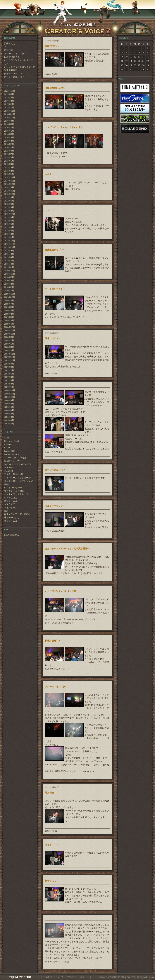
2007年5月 (9, 374)
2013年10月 (10, 194)
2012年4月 (9, 231)
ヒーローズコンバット (15, 77)
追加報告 (8, 50)
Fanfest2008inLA (12, 454)
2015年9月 (9, 151)
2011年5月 (9, 257)
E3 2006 (8, 444)
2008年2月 (9, 350)
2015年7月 (9, 154)
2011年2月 (9, 264)
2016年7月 (9, 128)
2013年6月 (9, 201)
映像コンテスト (53, 338)
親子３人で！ (11, 44)
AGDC (7, 438)
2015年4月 (9, 164)
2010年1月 (9, 291)
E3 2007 (8, 448)
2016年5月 (9, 134)
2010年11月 (10, 274)
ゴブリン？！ (52, 210)
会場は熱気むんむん (55, 88)
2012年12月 (10, 214)
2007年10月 (10, 360)
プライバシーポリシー (78, 977)
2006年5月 (9, 410)
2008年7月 (9, 340)
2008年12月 (10, 327)
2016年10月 (10, 118)
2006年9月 (9, 400)
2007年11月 (10, 357)
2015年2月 (9, 171)
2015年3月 (9, 167)
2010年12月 (10, 271)
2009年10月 (10, 297)
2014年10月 (10, 184)
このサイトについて (53, 977)
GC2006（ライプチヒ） (16, 458)
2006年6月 (9, 407)
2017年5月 (9, 94)
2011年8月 (9, 254)
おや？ (48, 174)
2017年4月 (9, 98)
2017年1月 (9, 108)
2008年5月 (9, 347)
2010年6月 (9, 281)
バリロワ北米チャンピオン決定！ (18, 62)
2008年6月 (9, 344)
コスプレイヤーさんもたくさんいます (64, 127)
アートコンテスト (54, 289)
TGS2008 (8, 471)
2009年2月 (9, 321)
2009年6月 (9, 307)
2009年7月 (9, 304)
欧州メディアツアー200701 (17, 514)
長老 (6, 511)
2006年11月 (10, 394)
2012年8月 (9, 217)
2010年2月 (9, 287)
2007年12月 (10, 354)
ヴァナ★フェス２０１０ (16, 494)
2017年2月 (9, 104)
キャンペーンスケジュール (17, 478)
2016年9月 (9, 121)
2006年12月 (10, 390)
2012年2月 (9, 237)
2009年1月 (9, 324)
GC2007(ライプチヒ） (15, 461)
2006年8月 (9, 404)
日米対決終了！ (12, 57)
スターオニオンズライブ (16, 54)
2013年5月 (9, 204)
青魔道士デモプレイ (55, 250)
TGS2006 (8, 468)
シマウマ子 (10, 504)
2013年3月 (9, 207)
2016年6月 (9, 131)
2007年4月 (9, 377)
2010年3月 (9, 284)
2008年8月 (9, 337)
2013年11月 (10, 191)
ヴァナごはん (11, 498)
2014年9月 (9, 187)
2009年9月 (9, 301)
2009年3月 (9, 317)
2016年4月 (9, 138)
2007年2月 (9, 384)
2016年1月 (9, 147)
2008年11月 (10, 330)
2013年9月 (9, 197)
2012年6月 (9, 224)
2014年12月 (10, 177)
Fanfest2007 (10, 451)
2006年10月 (10, 397)
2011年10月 (10, 247)
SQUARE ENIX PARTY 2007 (18, 464)
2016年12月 (10, 111)
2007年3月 (9, 380)
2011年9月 (9, 251)
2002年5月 (9, 424)
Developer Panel (11, 441)
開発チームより (12, 521)
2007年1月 (9, 387)
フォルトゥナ (11, 508)
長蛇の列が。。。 (54, 46)
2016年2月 (9, 144)
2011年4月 (9, 261)
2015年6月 (9, 157)
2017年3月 (9, 101)
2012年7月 (9, 221)
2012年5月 (9, 227)
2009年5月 (9, 311)
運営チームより (12, 518)
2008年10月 (10, 334)
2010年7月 (9, 277)
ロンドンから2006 (13, 488)
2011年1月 (9, 267)
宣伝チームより (12, 501)
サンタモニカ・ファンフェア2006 (18, 483)
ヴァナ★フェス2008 (14, 491)
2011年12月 (10, 241)
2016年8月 (9, 124)
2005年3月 (9, 420)
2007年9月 (9, 364)
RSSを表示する (12, 535)
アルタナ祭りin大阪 (14, 474)
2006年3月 (9, 417)
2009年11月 (10, 294)
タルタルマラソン (13, 74)
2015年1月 (9, 174)
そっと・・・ (11, 47)
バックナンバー (12, 86)
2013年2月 (9, 211)
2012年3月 (9, 234)
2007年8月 (9, 367)
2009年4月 (9, 314)
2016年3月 (9, 141)
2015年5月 (9, 161)
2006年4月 (9, 414)
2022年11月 (10, 91)
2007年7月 (9, 370)
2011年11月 (10, 244)
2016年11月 (10, 114)
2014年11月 (10, 181)
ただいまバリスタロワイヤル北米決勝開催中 (20, 69)
